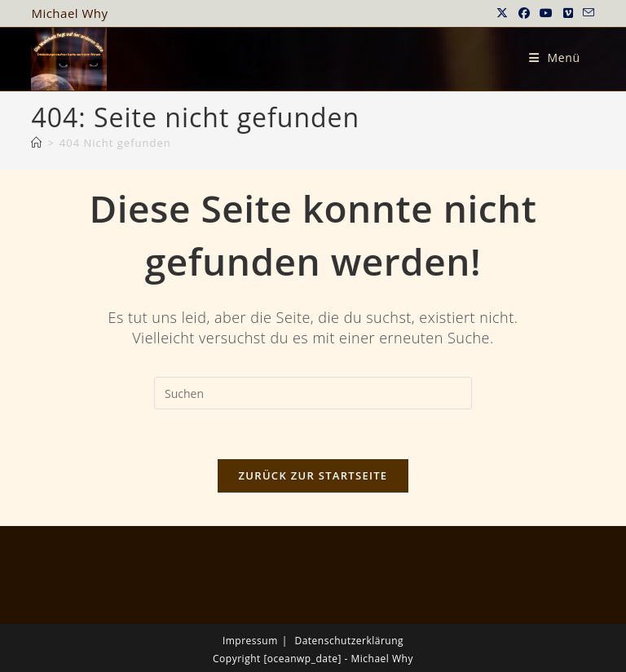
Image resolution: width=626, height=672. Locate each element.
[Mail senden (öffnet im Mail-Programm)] (586, 13)
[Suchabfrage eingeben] (313, 393)
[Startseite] (37, 143)
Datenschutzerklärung (349, 641)
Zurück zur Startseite (313, 475)
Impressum (250, 641)
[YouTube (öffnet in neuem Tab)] (547, 13)
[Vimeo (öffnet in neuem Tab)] (569, 13)
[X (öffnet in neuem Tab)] (503, 13)
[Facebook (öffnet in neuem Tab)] (525, 13)
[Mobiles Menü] (555, 57)
